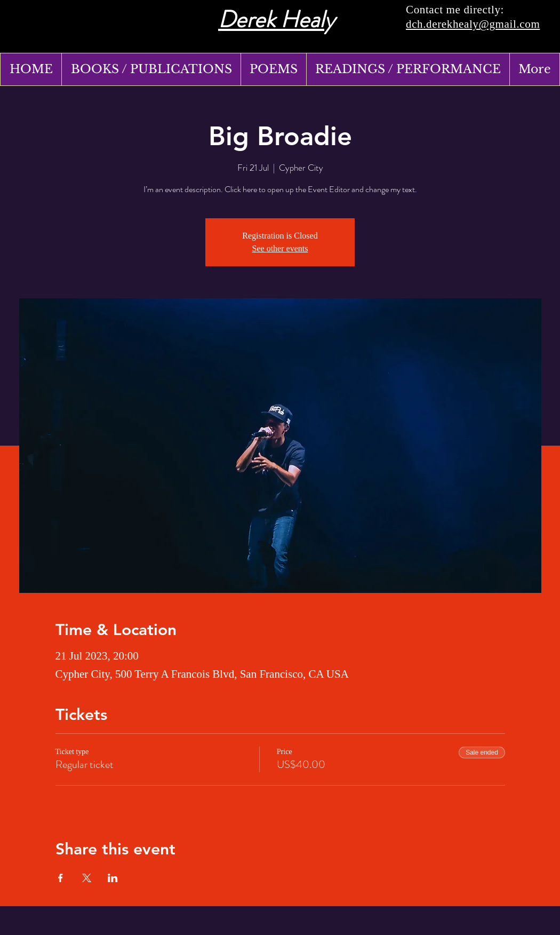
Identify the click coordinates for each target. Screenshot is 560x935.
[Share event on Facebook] (61, 878)
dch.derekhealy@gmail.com (473, 24)
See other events (280, 248)
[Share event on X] (87, 878)
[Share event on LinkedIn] (113, 878)
